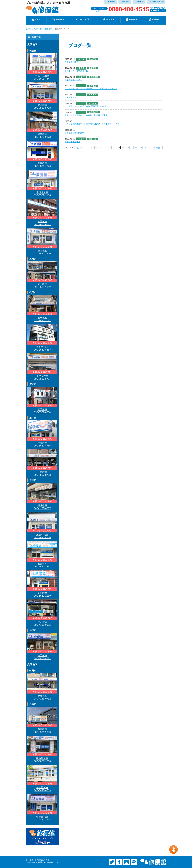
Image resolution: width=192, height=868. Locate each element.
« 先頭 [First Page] (78, 148)
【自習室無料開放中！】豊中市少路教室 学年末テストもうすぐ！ (94, 124)
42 (128, 148)
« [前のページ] (84, 148)
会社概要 (30, 860)
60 (141, 148)
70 (145, 148)
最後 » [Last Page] (159, 148)
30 (101, 148)
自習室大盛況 (71, 97)
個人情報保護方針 (42, 860)
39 (114, 148)
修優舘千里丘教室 (72, 142)
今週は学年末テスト (73, 80)
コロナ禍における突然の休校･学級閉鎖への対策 (86, 106)
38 (110, 148)
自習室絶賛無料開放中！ (75, 133)
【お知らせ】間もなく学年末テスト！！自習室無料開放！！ (91, 89)
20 (96, 148)
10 (92, 148)
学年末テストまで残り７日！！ (78, 71)
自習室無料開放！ (72, 62)
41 (123, 148)
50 (136, 148)
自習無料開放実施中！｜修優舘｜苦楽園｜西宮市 (86, 115)
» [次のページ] (153, 148)
